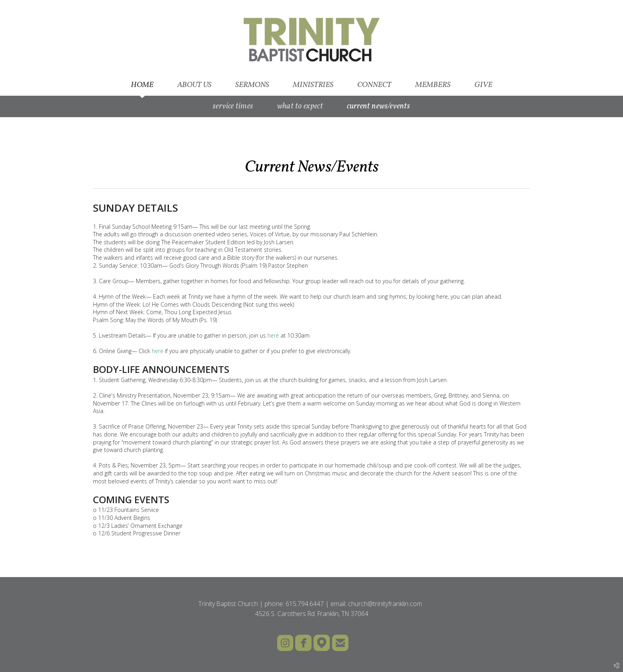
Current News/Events (379, 106)
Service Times (233, 106)
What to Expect (300, 106)
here (273, 335)
